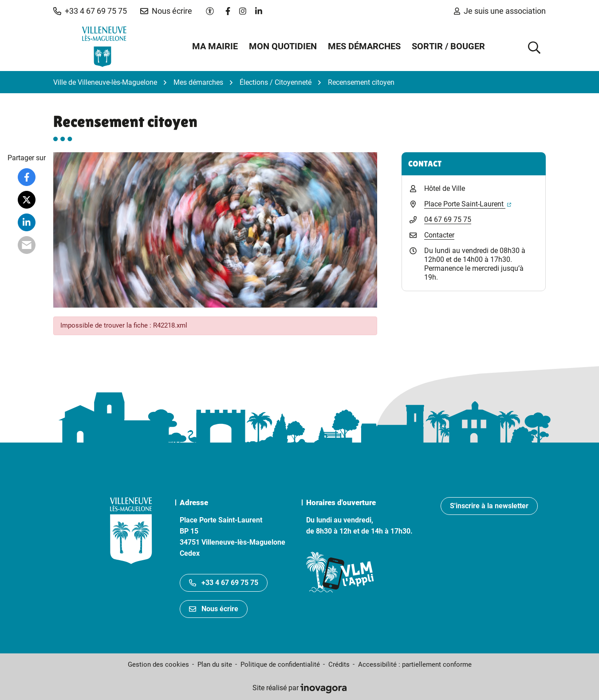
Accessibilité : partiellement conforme (415, 664)
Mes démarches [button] (364, 46)
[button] (90, 11)
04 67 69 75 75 (448, 219)
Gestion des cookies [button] (158, 664)
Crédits (339, 664)
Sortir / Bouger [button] (448, 46)
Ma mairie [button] (215, 46)
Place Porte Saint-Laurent (468, 204)
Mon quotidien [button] (283, 46)
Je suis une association (500, 11)
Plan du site (215, 664)
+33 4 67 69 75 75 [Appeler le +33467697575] (224, 583)
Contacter (439, 235)
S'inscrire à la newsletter (489, 506)
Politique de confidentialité (280, 664)
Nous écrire (214, 609)
